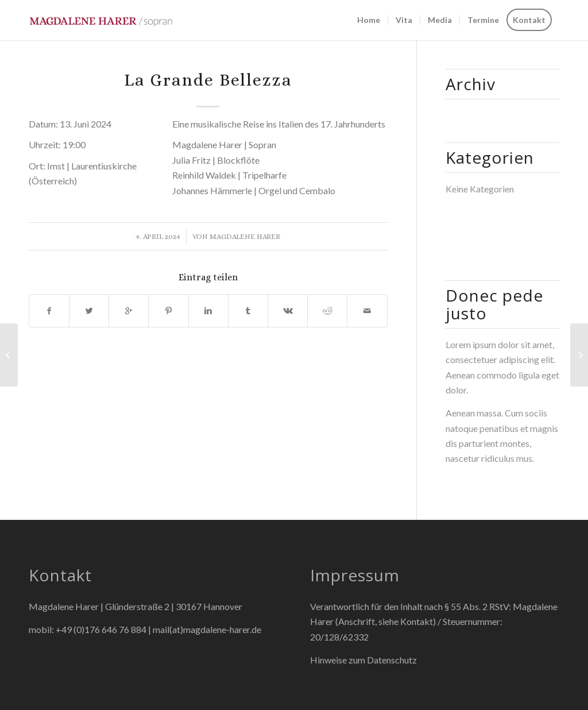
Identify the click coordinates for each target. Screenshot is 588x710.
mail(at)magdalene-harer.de (207, 629)
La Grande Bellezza (208, 80)
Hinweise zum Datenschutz (363, 660)
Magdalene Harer (245, 236)
